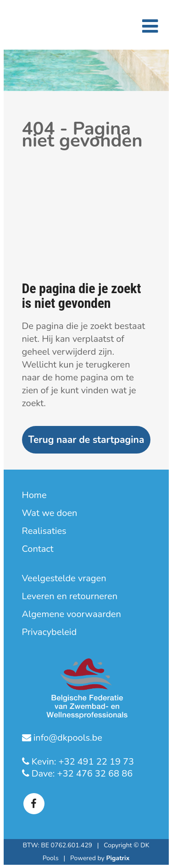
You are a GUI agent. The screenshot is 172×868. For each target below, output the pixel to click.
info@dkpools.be (67, 738)
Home (34, 495)
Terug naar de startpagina (86, 440)
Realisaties (44, 531)
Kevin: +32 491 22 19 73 (82, 762)
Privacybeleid (50, 632)
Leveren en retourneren (70, 596)
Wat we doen (50, 513)
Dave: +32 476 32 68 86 (81, 774)
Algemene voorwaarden (72, 614)
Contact (38, 549)
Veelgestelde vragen (64, 579)
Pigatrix (118, 858)
